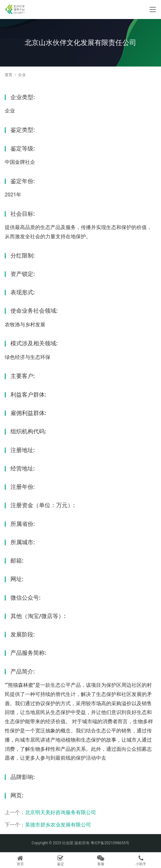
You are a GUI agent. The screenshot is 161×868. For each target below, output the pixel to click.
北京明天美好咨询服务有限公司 (61, 812)
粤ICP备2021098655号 (110, 843)
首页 (9, 75)
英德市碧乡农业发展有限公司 (58, 825)
